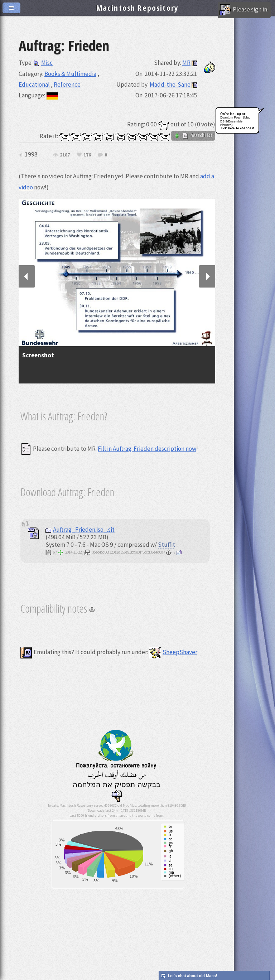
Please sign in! (244, 10)
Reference (67, 85)
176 (87, 155)
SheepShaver (173, 652)
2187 (65, 155)
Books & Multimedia (70, 74)
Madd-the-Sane (170, 85)
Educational (34, 85)
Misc (43, 63)
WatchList (193, 135)
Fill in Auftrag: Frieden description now (147, 449)
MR (186, 63)
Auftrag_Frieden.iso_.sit (80, 530)
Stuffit (167, 545)
